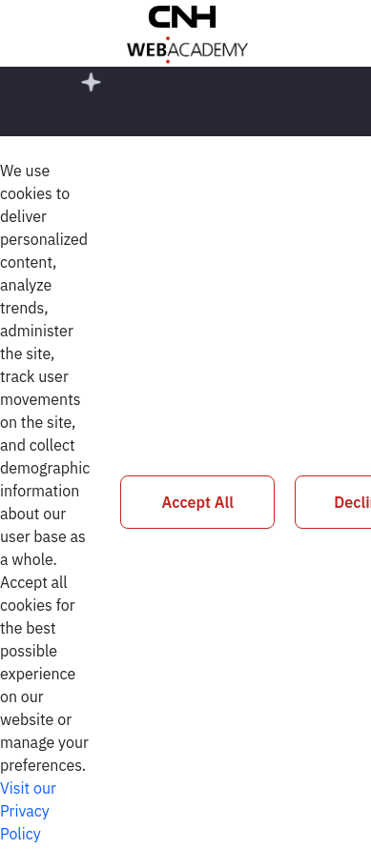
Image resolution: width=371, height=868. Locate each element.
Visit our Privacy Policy (28, 811)
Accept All (198, 502)
